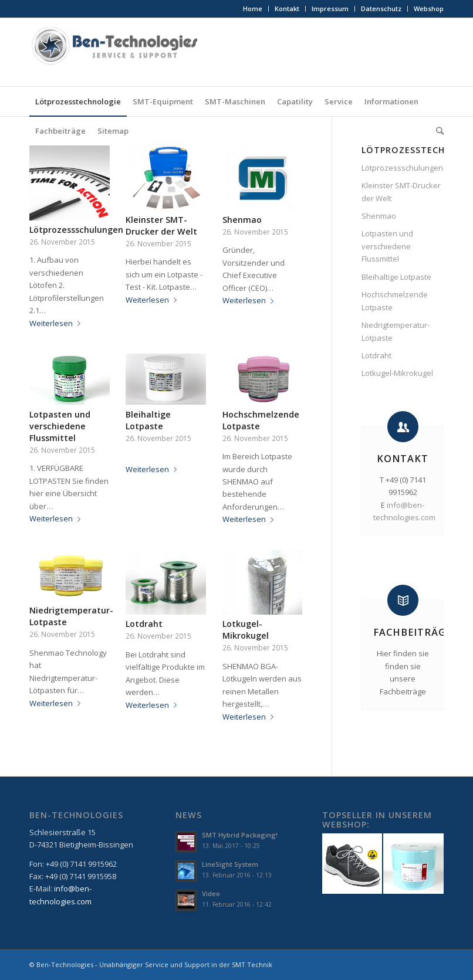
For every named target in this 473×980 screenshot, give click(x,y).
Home (253, 9)
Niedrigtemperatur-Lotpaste (396, 331)
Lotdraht (144, 624)
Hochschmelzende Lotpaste (395, 301)
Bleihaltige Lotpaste (148, 420)
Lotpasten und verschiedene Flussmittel (60, 426)
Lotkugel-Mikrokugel (246, 630)
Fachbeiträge (413, 632)
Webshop (429, 9)
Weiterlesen (57, 323)
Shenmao (242, 220)
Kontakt (287, 9)
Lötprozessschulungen (76, 230)
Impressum (330, 9)
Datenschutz (381, 9)
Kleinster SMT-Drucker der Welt (161, 225)
